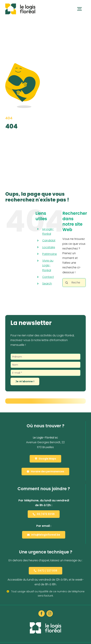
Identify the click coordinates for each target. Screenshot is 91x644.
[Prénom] (45, 357)
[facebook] (42, 614)
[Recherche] (67, 283)
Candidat (49, 240)
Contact (48, 277)
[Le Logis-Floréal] (20, 5)
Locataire (49, 247)
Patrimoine (50, 254)
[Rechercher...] (74, 283)
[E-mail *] (45, 373)
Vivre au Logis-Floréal (48, 265)
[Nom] (45, 365)
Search (47, 284)
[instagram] (50, 614)
